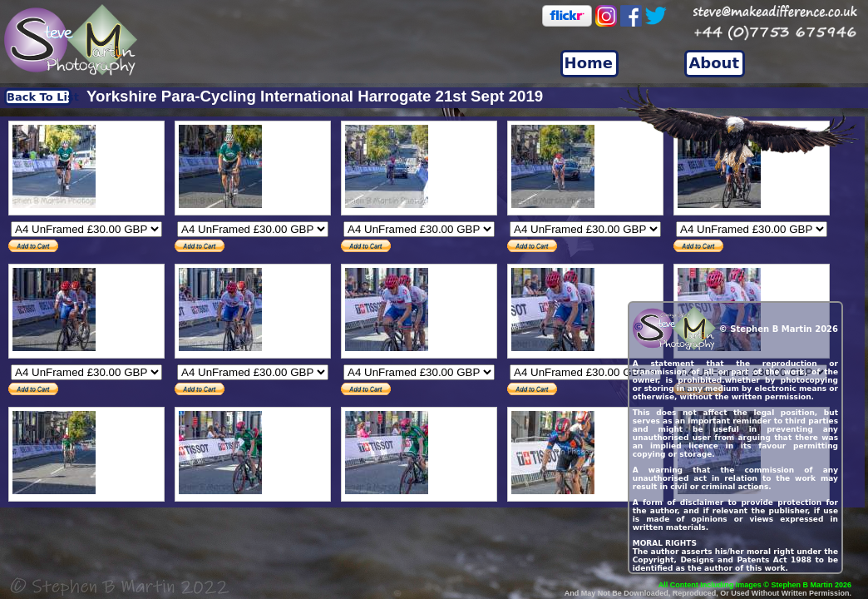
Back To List (39, 97)
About (714, 63)
